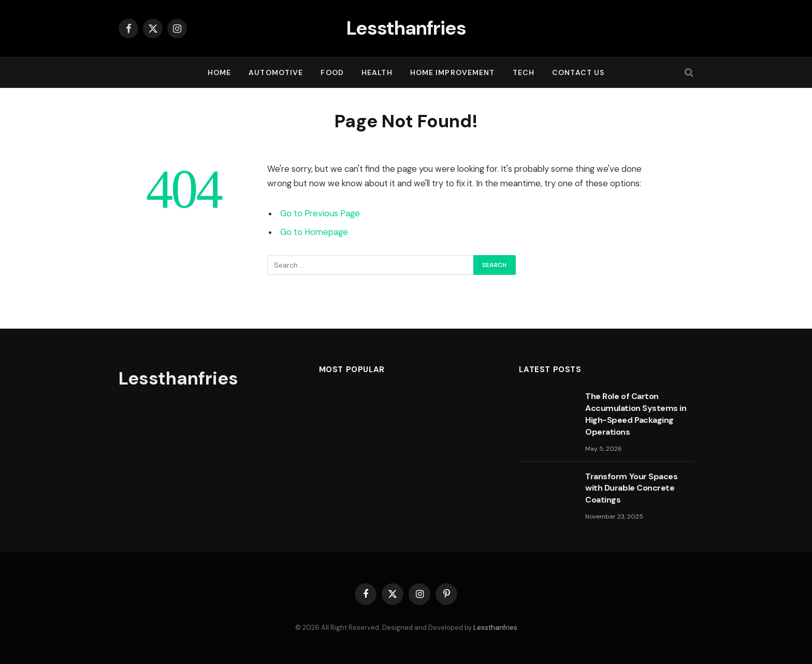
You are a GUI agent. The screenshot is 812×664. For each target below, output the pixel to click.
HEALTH (377, 72)
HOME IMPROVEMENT (453, 72)
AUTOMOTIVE (276, 72)
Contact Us (578, 72)
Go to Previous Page (320, 213)
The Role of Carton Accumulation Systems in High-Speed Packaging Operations (636, 414)
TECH (524, 72)
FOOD (332, 72)
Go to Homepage (314, 232)
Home (219, 72)
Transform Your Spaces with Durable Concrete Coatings (631, 488)
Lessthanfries (495, 628)
